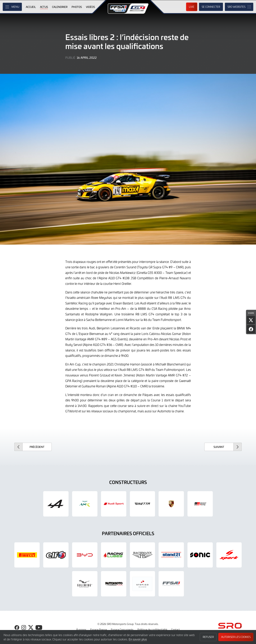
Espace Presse (99, 629)
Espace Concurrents (122, 629)
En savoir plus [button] (138, 639)
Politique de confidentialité (152, 629)
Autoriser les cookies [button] (236, 637)
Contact (175, 629)
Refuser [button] (208, 637)
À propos (81, 629)
